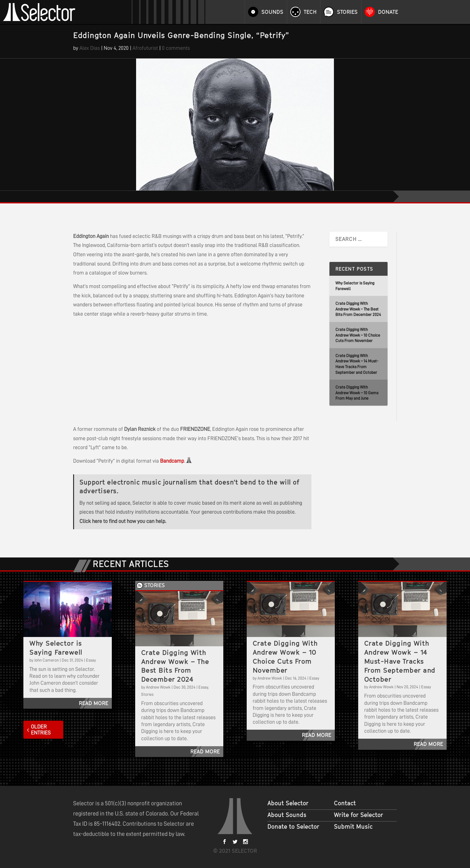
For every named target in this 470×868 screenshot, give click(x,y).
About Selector (288, 803)
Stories (347, 12)
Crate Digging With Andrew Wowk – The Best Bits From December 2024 (358, 309)
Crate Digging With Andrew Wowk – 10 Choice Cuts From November (358, 335)
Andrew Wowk (158, 687)
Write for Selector (358, 815)
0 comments (176, 48)
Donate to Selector (293, 827)
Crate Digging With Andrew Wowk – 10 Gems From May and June (357, 393)
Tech (310, 12)
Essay (91, 660)
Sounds (272, 12)
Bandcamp (172, 461)
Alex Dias (90, 48)
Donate (388, 12)
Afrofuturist (145, 48)
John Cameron (46, 660)
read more (94, 703)
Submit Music (353, 827)
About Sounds (287, 815)
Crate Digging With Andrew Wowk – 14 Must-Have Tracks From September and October (400, 661)
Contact (345, 803)
